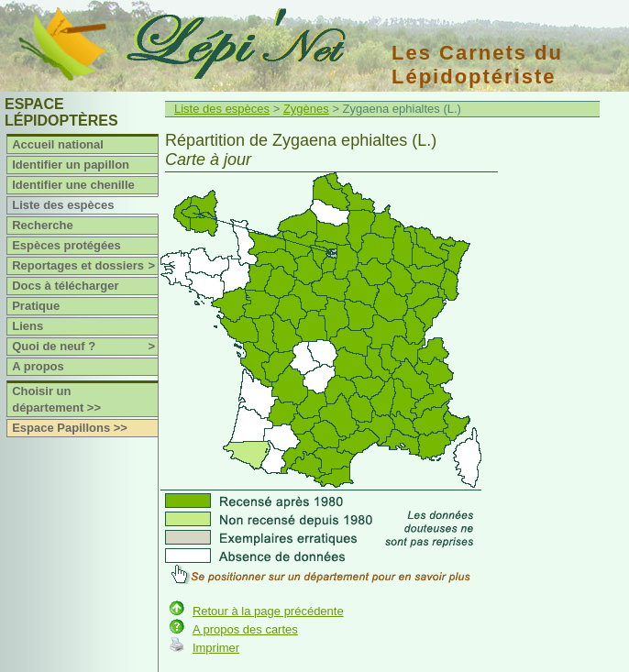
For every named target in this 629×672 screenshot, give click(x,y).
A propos (38, 366)
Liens (28, 326)
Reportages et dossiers (85, 266)
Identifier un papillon (71, 165)
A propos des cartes (245, 629)
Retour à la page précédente (268, 611)
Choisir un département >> (56, 399)
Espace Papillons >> (70, 428)
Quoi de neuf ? (85, 347)
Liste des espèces (63, 205)
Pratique (36, 306)
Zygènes (306, 109)
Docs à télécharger (65, 286)
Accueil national (58, 144)
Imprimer (216, 648)
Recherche (42, 225)
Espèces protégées (66, 245)
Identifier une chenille (73, 185)
